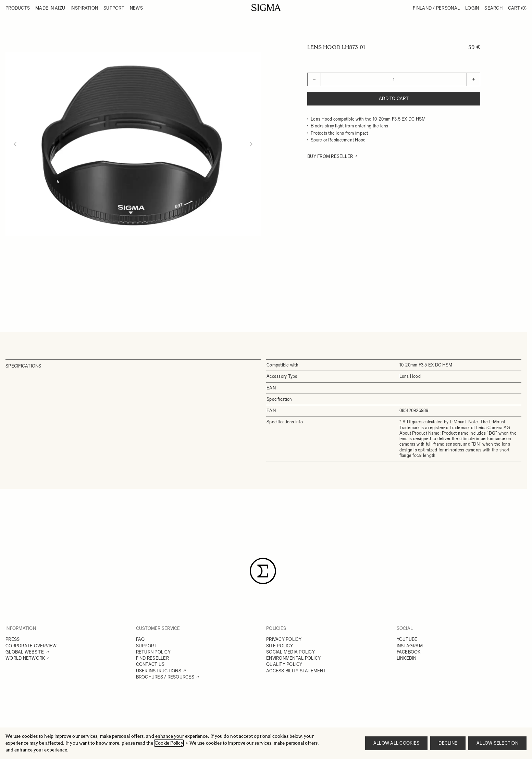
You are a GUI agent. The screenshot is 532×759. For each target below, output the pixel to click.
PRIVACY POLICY (284, 639)
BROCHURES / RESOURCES (165, 677)
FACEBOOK (409, 652)
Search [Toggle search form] (493, 8)
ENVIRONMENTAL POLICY (293, 658)
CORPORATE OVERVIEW (31, 646)
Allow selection (497, 743)
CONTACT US (150, 664)
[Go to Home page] (266, 8)
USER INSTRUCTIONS (159, 671)
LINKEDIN (407, 658)
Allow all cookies (396, 743)
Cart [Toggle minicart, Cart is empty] (517, 8)
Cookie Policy (169, 743)
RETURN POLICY (153, 652)
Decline (448, 743)
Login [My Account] (472, 8)
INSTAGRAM (410, 646)
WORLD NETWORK (25, 658)
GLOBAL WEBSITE (25, 652)
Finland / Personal (436, 8)
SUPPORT (146, 646)
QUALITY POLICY (284, 664)
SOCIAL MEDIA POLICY (290, 652)
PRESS (13, 639)
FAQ (140, 639)
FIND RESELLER (152, 658)
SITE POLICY (280, 646)
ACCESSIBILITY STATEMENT (296, 671)
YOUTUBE (407, 639)
